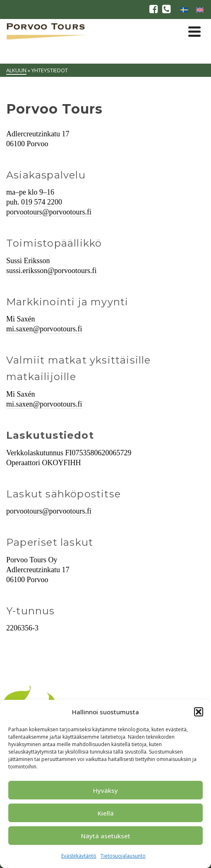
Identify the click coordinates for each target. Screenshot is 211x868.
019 (28, 202)
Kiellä (106, 813)
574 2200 (48, 202)
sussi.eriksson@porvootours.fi (52, 271)
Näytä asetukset (106, 836)
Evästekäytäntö (79, 856)
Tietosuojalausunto (123, 856)
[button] (199, 712)
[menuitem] (184, 10)
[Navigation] (194, 31)
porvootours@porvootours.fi (49, 212)
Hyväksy (105, 790)
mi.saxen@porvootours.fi (44, 329)
